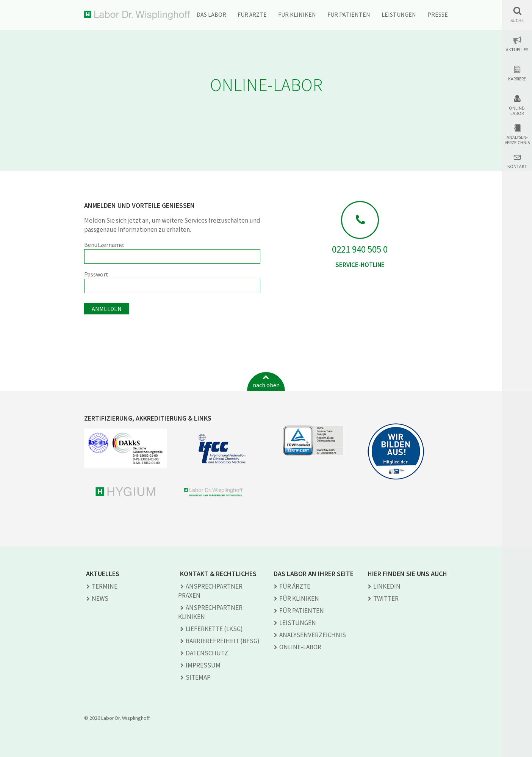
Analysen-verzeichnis (517, 140)
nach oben (266, 385)
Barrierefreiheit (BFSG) (223, 641)
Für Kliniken (297, 14)
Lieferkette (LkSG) (214, 629)
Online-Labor (517, 111)
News (100, 598)
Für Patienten (349, 14)
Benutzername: (172, 252)
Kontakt (517, 166)
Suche (517, 20)
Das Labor (211, 14)
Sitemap (198, 677)
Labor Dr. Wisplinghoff (137, 15)
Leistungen (399, 14)
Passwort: (172, 282)
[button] (517, 15)
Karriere (517, 79)
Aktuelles (517, 50)
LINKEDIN (387, 586)
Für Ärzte (252, 14)
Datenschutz (207, 653)
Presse (438, 14)
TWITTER (386, 598)
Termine (105, 586)
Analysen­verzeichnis (313, 635)
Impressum (203, 665)
